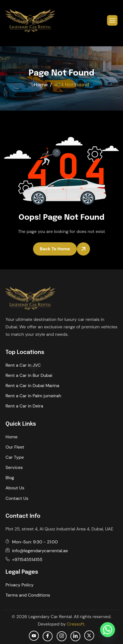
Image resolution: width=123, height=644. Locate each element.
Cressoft (76, 624)
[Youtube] (34, 636)
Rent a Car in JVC (23, 365)
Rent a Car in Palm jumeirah (33, 396)
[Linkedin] (75, 636)
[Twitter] (89, 635)
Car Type (15, 457)
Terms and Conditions (28, 595)
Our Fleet (15, 447)
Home (12, 437)
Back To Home (55, 249)
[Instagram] (62, 636)
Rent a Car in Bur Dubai (29, 375)
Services (14, 467)
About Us (15, 488)
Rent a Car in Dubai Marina (32, 386)
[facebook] (48, 636)
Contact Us (17, 498)
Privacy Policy (20, 585)
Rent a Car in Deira (24, 406)
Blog (10, 478)
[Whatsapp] (108, 630)
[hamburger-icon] (112, 20)
